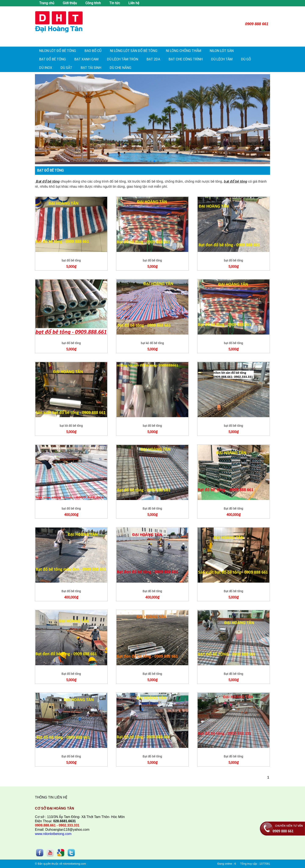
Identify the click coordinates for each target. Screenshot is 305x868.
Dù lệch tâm (222, 59)
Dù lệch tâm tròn (123, 59)
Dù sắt (66, 68)
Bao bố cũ (93, 51)
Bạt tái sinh (91, 68)
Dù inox (46, 68)
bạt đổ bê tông (71, 260)
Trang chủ (47, 3)
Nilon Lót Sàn (222, 51)
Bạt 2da (153, 59)
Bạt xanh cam (86, 59)
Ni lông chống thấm (184, 51)
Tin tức (115, 3)
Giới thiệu (70, 3)
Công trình (93, 3)
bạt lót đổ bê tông (71, 426)
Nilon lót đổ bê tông (58, 51)
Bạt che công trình (186, 59)
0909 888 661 (283, 831)
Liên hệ (134, 3)
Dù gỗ (246, 59)
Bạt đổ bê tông (53, 59)
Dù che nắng (121, 68)
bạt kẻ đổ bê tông (152, 343)
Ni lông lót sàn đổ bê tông (134, 51)
